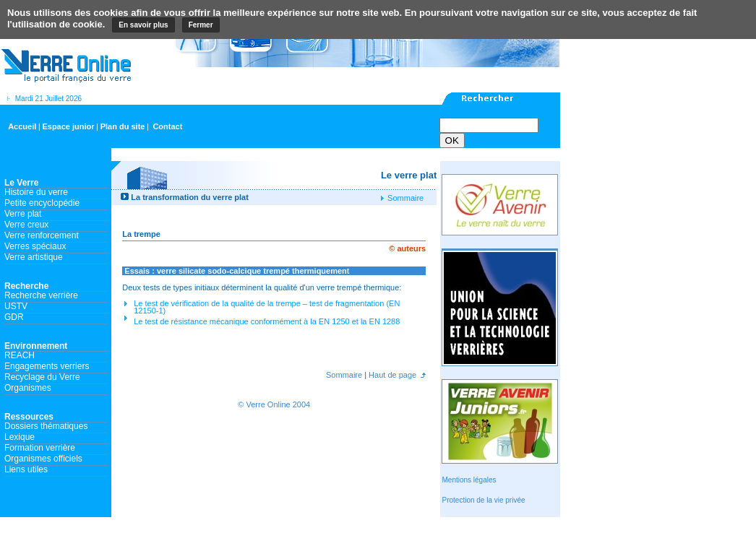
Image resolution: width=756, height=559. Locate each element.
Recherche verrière (41, 295)
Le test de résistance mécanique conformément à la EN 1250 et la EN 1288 (267, 321)
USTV (16, 306)
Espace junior (68, 126)
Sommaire (404, 198)
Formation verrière (40, 448)
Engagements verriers (47, 366)
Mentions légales (469, 480)
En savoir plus (143, 25)
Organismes (28, 388)
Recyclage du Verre (42, 377)
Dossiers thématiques (46, 426)
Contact (167, 126)
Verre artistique (34, 257)
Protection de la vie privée (483, 500)
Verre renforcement (42, 235)
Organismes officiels (43, 459)
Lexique (20, 437)
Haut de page (391, 375)
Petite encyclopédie (42, 203)
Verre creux (26, 225)
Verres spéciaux (35, 246)
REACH (20, 355)
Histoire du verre (36, 192)
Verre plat (23, 214)
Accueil (22, 126)
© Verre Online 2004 (274, 404)
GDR (14, 317)
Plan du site (123, 126)
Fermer (201, 25)
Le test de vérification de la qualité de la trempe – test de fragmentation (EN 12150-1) (267, 307)
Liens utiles (26, 469)
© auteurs (407, 248)
